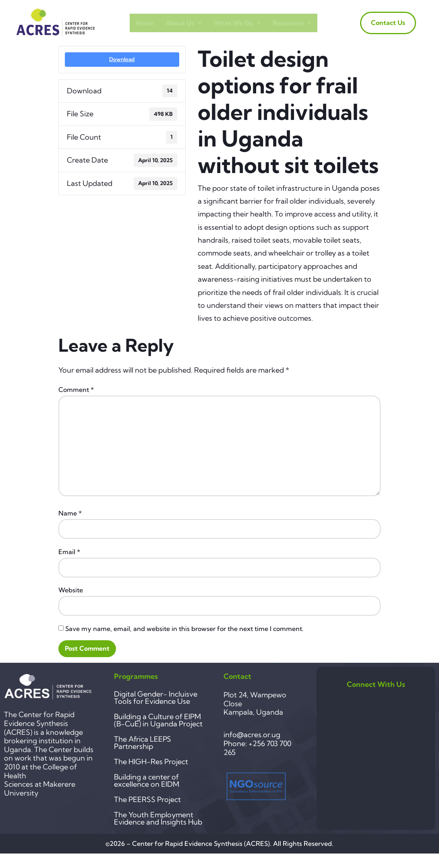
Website (71, 590)
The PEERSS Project (147, 799)
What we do (237, 23)
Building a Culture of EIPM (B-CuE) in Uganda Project (158, 720)
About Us (184, 23)
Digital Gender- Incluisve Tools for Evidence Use (156, 698)
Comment (76, 390)
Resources (292, 23)
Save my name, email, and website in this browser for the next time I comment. (184, 629)
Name (70, 513)
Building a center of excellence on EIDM (147, 780)
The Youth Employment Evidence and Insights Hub (158, 818)
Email (69, 552)
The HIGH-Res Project (151, 762)
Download (122, 59)
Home (145, 23)
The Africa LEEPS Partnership (143, 743)
